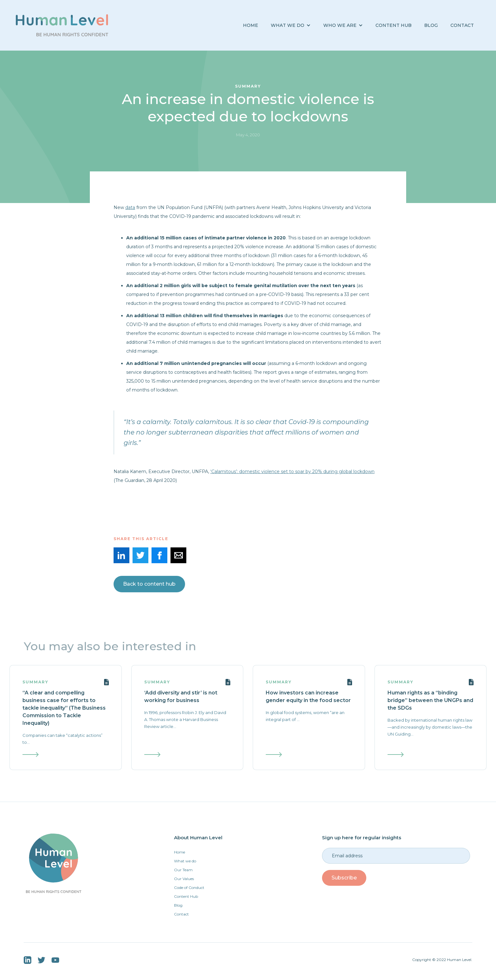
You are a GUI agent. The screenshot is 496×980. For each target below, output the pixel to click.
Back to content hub (149, 584)
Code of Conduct (189, 888)
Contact (462, 25)
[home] (62, 25)
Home (251, 25)
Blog (178, 905)
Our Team (183, 870)
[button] (291, 25)
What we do (185, 861)
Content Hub (394, 25)
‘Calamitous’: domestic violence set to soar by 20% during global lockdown (292, 472)
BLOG (431, 25)
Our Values (184, 879)
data (130, 207)
